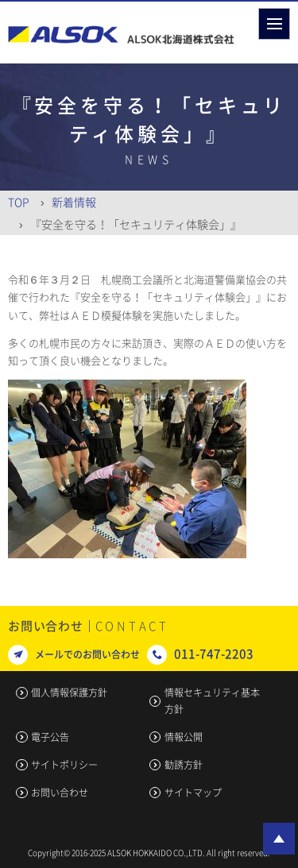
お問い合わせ (60, 793)
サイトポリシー (64, 765)
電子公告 (50, 737)
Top (19, 202)
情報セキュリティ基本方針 (212, 701)
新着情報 (74, 202)
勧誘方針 (184, 765)
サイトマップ (193, 793)
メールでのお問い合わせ (87, 654)
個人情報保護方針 (69, 692)
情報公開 (184, 737)
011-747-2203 (214, 654)
